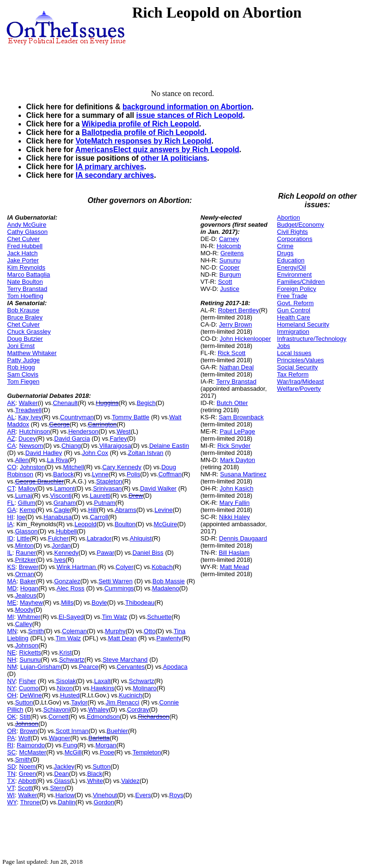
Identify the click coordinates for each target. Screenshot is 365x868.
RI (10, 745)
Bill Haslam (234, 553)
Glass (62, 781)
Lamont (64, 488)
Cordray (138, 709)
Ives (60, 560)
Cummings (119, 588)
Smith (36, 631)
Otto (150, 631)
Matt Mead (235, 567)
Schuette (159, 617)
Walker (29, 403)
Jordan (61, 545)
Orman (25, 574)
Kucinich (130, 695)
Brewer (29, 567)
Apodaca (175, 667)
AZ (11, 439)
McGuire (166, 524)
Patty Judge (24, 360)
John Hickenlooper (245, 339)
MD (12, 588)
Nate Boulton (25, 282)
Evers (143, 795)
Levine (163, 510)
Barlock (63, 474)
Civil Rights (293, 232)
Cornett (59, 717)
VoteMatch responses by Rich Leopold (144, 141)
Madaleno (166, 588)
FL (11, 503)
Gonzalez (67, 581)
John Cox (95, 453)
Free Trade (292, 296)
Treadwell (29, 410)
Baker (28, 581)
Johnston (33, 467)
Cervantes (131, 667)
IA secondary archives (115, 175)
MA (12, 581)
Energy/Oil (292, 267)
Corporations (295, 239)
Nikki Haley (235, 517)
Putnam (105, 503)
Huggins (107, 403)
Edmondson (103, 717)
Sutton (24, 702)
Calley (24, 624)
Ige (21, 517)
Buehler (118, 731)
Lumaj (24, 496)
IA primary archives (110, 167)
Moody (24, 610)
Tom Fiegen (23, 381)
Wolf (25, 738)
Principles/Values (301, 360)
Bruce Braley (25, 317)
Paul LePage (237, 431)
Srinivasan (108, 488)
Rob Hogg (21, 367)
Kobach (162, 567)
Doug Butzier (25, 339)
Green (28, 774)
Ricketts (30, 652)
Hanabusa (58, 517)
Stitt (25, 717)
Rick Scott (232, 353)
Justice (230, 289)
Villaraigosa (115, 446)
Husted (70, 695)
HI (10, 517)
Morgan (106, 745)
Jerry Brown (235, 324)
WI (11, 795)
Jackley (64, 767)
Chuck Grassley (29, 332)
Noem (27, 767)
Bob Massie (169, 581)
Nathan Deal (237, 367)
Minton (24, 545)
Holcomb (229, 246)
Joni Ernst (21, 346)
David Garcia (72, 439)
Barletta (99, 738)
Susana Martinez (243, 474)
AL (11, 417)
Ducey (27, 439)
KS (11, 567)
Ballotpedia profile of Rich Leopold (143, 132)
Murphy (115, 631)
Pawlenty (169, 638)
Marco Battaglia (29, 275)
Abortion (288, 217)
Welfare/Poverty (299, 389)
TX (11, 781)
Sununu (30, 660)
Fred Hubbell (25, 246)
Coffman (170, 474)
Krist (66, 652)
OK (12, 717)
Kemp (28, 510)
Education (291, 260)
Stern (57, 788)
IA (10, 524)
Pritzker (26, 560)
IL (10, 553)
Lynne (101, 474)
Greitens (232, 253)
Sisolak (66, 681)
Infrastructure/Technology (312, 339)
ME (12, 603)
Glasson (27, 531)
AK (11, 403)
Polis (134, 474)
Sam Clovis (23, 374)
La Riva (58, 460)
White (95, 781)
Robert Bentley (239, 310)
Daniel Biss (148, 553)
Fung (70, 745)
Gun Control (294, 310)
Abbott (27, 781)
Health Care (293, 317)
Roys (176, 795)
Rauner (26, 553)
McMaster (33, 752)
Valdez (130, 781)
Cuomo (29, 688)
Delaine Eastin (169, 446)
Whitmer (29, 617)
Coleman (75, 631)
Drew (136, 496)
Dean (62, 774)
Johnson (27, 645)
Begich (146, 403)
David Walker (158, 488)
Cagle (62, 510)
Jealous (26, 595)
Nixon (65, 688)
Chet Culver (24, 239)
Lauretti (100, 496)
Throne (30, 802)
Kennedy (66, 553)
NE (11, 652)
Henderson (84, 431)
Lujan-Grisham (40, 667)
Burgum (231, 275)
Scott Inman (72, 731)
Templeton (147, 752)
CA (11, 446)
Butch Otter (232, 403)
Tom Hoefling (25, 296)
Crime (285, 246)
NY (11, 688)
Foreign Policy (297, 289)
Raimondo (31, 745)
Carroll (99, 517)
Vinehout (105, 795)
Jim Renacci (122, 702)
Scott (25, 788)
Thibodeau (140, 603)
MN (12, 631)
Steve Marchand (125, 660)
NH (12, 660)
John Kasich (236, 488)
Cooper (230, 267)
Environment (294, 275)
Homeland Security (303, 324)
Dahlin (67, 802)
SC (11, 752)
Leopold (86, 524)
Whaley (99, 709)
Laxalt (102, 681)
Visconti (61, 496)
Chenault (65, 403)
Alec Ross (71, 588)
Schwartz (72, 660)
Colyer (125, 567)
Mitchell (74, 467)
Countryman (77, 417)
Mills (67, 603)
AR (11, 431)
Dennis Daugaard (243, 538)
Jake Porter (23, 260)
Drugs (285, 253)
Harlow (65, 795)
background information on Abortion (187, 107)
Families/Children (301, 282)
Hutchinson (34, 431)
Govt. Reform (295, 303)
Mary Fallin (235, 503)
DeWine (31, 695)
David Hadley (43, 453)
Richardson (154, 717)
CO (12, 467)
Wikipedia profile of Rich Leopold (140, 124)
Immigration (293, 332)
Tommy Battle (130, 417)
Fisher (28, 681)
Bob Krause (23, 310)
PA (11, 738)
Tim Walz (114, 617)
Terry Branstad (27, 289)
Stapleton (109, 481)
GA (12, 510)
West (124, 431)
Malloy (27, 488)
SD (11, 767)
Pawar (106, 553)
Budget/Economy (301, 225)
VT (11, 788)
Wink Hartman (77, 567)
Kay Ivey (30, 417)
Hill (93, 510)
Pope (107, 752)
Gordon (104, 802)
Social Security (298, 367)
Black (95, 774)
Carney (229, 239)
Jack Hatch (22, 253)
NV (11, 681)
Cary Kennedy (122, 467)
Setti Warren (115, 581)
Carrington (102, 424)
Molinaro (144, 688)
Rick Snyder (234, 446)
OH (12, 695)
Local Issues (294, 353)
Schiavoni (57, 709)
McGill (73, 752)
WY (12, 802)
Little (23, 538)
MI (10, 617)
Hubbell (67, 531)
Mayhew (31, 603)
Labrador (99, 538)
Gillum (26, 503)
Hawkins (102, 688)
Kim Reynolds (26, 267)
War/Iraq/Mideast (301, 381)
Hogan (29, 588)
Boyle (100, 603)
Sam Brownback (241, 417)
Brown (29, 731)
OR (12, 731)
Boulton (125, 524)
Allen (22, 460)
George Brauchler (40, 481)
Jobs (283, 346)
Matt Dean (122, 638)
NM (12, 667)
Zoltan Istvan (145, 453)
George (59, 424)
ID (10, 538)
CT (11, 488)
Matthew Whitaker (32, 353)
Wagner (60, 738)
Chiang (71, 446)
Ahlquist (141, 538)
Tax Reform (293, 374)
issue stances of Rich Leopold (189, 115)
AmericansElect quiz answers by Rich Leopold (157, 149)
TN (11, 774)
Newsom (31, 446)
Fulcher (58, 538)
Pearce (89, 667)
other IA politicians (174, 158)
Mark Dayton (238, 460)
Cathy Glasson (27, 232)
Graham (65, 503)
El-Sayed (71, 617)
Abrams (126, 510)
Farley (118, 439)
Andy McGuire (27, 225)
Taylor (79, 702)
